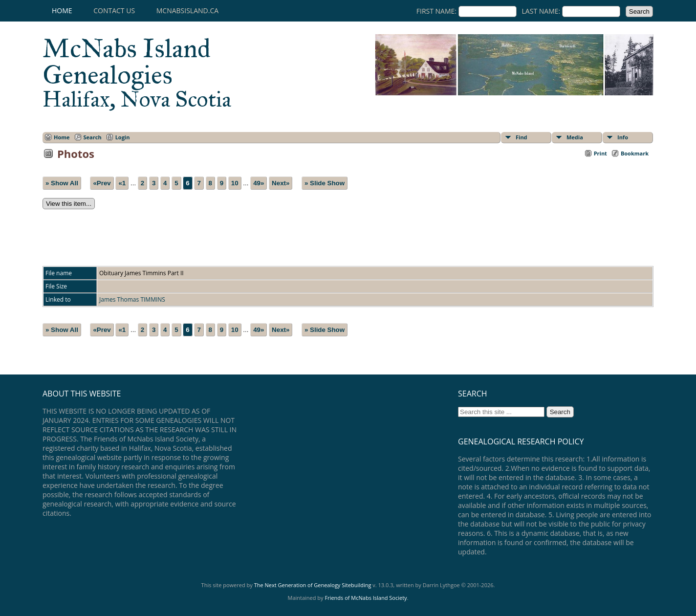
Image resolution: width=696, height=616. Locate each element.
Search (93, 137)
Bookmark (635, 153)
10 (235, 183)
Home (62, 11)
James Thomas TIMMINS (132, 299)
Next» (281, 183)
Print (600, 153)
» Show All (62, 183)
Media (575, 137)
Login (123, 137)
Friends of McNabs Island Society (366, 598)
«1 (122, 183)
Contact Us (114, 11)
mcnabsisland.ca (187, 11)
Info (623, 137)
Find (522, 137)
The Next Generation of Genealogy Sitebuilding (313, 585)
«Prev (102, 183)
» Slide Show (325, 183)
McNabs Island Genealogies (137, 72)
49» (259, 183)
